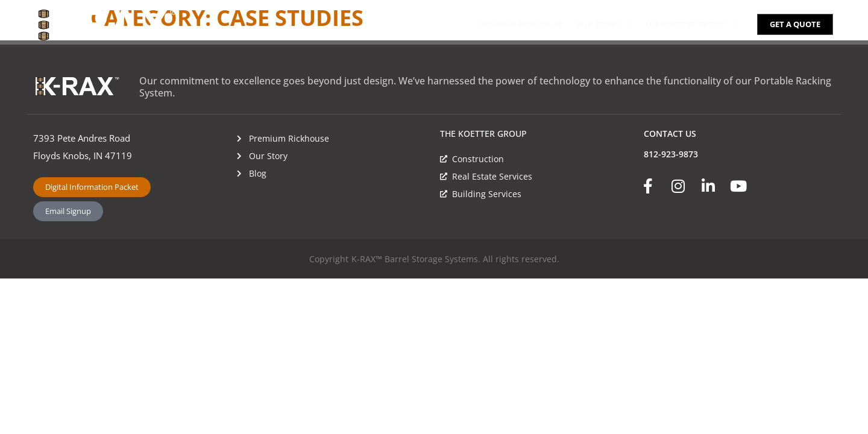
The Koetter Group (690, 24)
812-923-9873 (671, 154)
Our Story (603, 24)
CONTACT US (670, 134)
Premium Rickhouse (520, 24)
